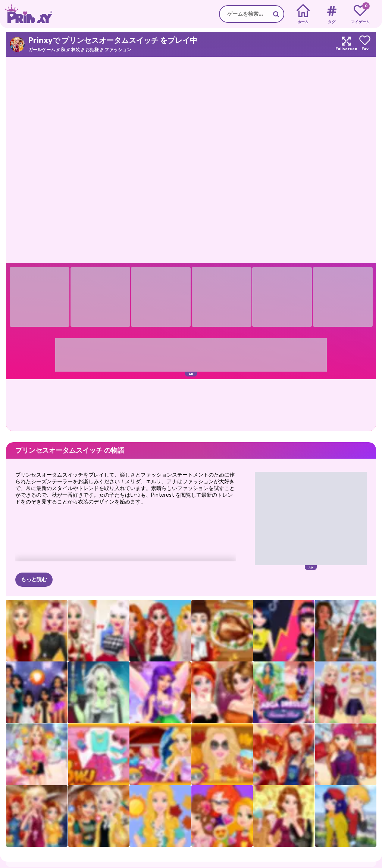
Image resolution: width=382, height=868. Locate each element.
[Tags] (331, 14)
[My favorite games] (360, 14)
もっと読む (34, 579)
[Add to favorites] (365, 44)
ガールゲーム (42, 50)
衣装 (75, 50)
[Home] (303, 14)
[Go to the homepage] (26, 14)
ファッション (118, 50)
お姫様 (92, 50)
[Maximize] (346, 44)
